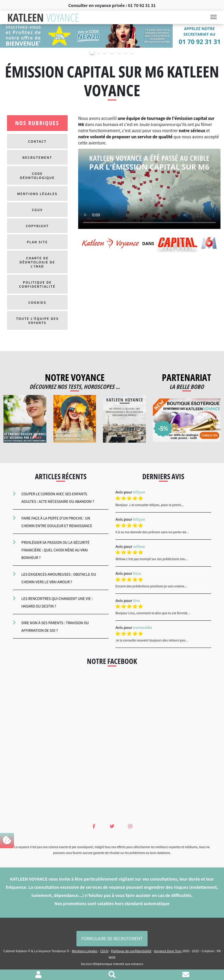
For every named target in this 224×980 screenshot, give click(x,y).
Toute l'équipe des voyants (37, 320)
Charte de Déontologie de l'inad (37, 262)
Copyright (37, 226)
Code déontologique (37, 175)
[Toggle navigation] (215, 18)
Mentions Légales (37, 194)
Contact (37, 141)
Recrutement (37, 157)
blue (137, 573)
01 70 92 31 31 (142, 5)
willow (139, 546)
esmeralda (142, 627)
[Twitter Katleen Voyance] (112, 826)
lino (136, 600)
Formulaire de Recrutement (112, 938)
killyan (139, 492)
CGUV (37, 210)
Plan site (37, 242)
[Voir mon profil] (38, 975)
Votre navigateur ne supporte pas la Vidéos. (149, 189)
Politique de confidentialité (37, 284)
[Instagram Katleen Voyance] (130, 826)
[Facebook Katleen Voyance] (94, 826)
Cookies (37, 302)
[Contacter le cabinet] (186, 975)
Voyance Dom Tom (168, 951)
